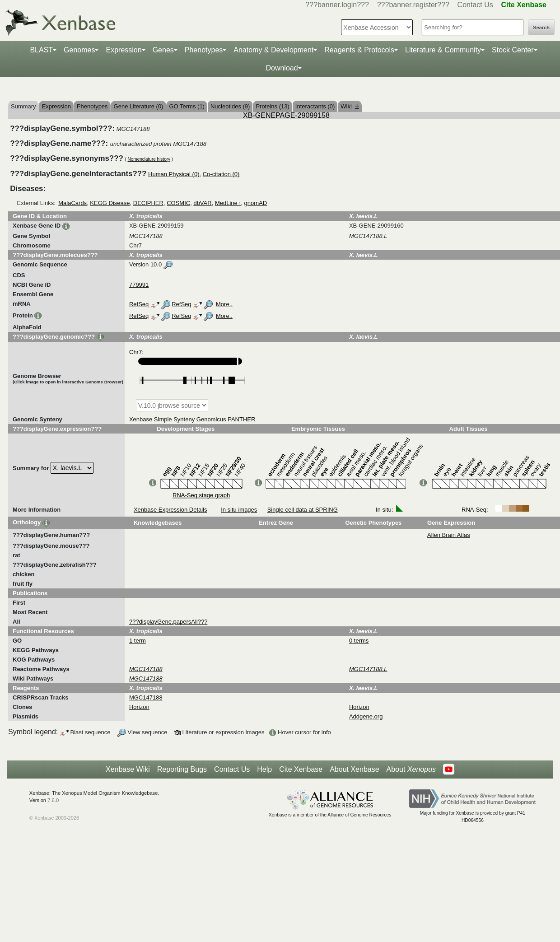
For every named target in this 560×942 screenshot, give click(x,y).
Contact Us (475, 5)
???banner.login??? (337, 5)
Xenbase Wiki (128, 769)
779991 (139, 285)
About (411, 769)
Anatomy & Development (273, 50)
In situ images (239, 510)
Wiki (350, 106)
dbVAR (202, 203)
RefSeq (139, 304)
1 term (138, 641)
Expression (124, 50)
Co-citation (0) (221, 174)
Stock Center (513, 50)
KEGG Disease (110, 203)
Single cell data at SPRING (303, 510)
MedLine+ (228, 203)
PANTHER (241, 419)
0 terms (359, 641)
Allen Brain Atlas (449, 535)
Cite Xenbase (301, 769)
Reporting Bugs (182, 769)
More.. (224, 304)
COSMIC (178, 203)
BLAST (41, 50)
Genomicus (211, 419)
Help (264, 769)
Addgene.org (366, 716)
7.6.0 (53, 800)
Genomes (79, 50)
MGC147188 (146, 697)
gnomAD (256, 203)
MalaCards (72, 203)
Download (282, 68)
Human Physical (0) (174, 174)
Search (541, 28)
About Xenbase (354, 769)
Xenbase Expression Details (170, 510)
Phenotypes (204, 50)
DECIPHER (148, 203)
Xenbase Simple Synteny (162, 419)
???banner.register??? (413, 5)
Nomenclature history (149, 159)
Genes (163, 50)
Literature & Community (443, 50)
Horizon (139, 707)
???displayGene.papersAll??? (168, 622)
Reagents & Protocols (359, 50)
